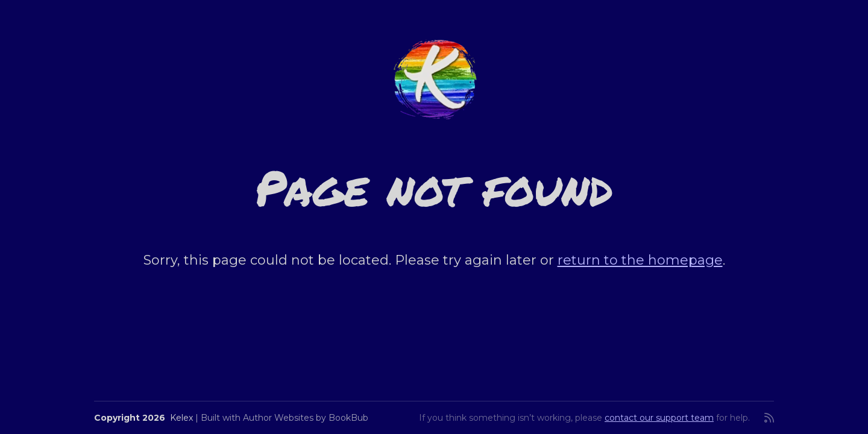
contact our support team (659, 418)
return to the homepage (640, 260)
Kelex (181, 418)
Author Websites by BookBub (306, 418)
